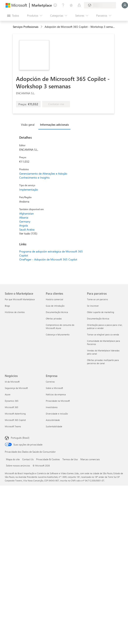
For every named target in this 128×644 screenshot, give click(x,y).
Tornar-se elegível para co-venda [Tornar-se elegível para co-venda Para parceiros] (103, 334)
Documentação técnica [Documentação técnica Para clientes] (57, 312)
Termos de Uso (70, 459)
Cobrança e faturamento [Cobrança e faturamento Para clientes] (58, 334)
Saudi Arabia (27, 229)
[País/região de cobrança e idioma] (100, 5)
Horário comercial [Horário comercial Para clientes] (54, 299)
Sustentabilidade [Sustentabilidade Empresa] (54, 426)
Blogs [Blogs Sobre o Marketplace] (7, 306)
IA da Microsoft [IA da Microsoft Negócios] (12, 382)
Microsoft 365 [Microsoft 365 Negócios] (11, 407)
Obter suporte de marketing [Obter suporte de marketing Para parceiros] (100, 312)
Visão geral (28, 125)
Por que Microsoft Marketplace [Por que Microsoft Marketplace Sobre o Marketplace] (20, 299)
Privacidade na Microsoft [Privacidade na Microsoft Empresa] (58, 401)
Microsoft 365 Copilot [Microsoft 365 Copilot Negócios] (15, 420)
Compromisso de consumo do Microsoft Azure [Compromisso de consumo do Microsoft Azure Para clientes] (60, 326)
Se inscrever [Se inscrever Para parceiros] (93, 306)
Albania (24, 217)
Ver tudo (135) (28, 233)
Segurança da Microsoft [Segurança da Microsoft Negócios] (16, 388)
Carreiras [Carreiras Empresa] (50, 382)
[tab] (29, 124)
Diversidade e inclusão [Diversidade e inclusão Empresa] (57, 414)
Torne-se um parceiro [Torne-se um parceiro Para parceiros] (97, 299)
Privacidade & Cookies (48, 459)
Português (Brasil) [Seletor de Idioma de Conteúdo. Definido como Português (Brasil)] (20, 438)
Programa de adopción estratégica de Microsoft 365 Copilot (51, 253)
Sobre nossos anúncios (18, 465)
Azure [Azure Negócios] (8, 394)
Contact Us (28, 459)
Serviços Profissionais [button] (26, 27)
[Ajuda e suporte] (63, 5)
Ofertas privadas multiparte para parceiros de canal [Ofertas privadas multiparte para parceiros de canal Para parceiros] (103, 362)
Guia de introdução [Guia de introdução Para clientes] (55, 306)
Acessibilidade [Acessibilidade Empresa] (53, 420)
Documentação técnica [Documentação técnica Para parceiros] (98, 319)
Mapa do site (13, 459)
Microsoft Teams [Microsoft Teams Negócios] (13, 426)
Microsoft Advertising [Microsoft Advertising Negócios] (15, 414)
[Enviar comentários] (55, 5)
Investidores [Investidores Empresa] (52, 407)
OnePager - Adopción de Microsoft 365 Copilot (48, 259)
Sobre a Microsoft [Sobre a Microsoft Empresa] (54, 388)
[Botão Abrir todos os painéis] (13, 16)
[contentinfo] (42, 27)
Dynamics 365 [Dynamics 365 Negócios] (12, 401)
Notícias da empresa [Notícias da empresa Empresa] (56, 394)
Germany (25, 221)
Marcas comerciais (90, 459)
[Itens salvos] (71, 5)
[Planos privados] (79, 5)
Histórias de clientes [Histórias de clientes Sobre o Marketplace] (15, 312)
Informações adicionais (54, 125)
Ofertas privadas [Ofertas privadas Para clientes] (54, 319)
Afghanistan (26, 213)
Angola (23, 225)
